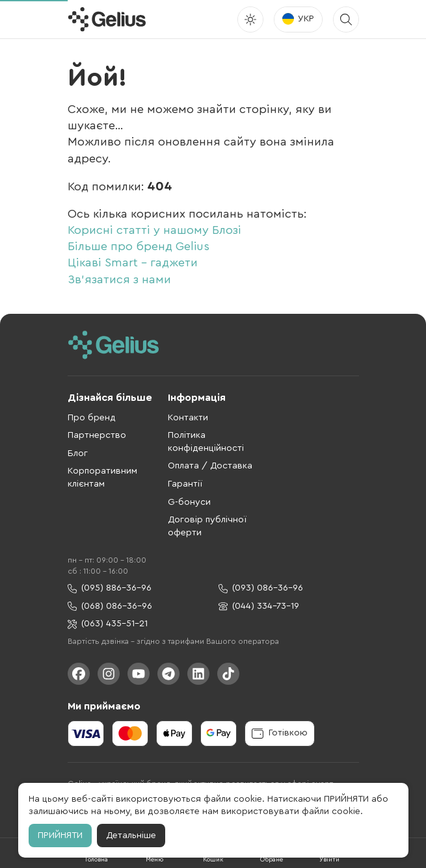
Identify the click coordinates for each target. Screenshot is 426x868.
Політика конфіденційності (206, 442)
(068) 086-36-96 (110, 606)
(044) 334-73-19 (259, 606)
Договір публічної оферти (207, 526)
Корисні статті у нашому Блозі (154, 230)
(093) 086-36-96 (261, 588)
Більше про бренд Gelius (139, 246)
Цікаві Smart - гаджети (133, 262)
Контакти (188, 418)
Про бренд (92, 418)
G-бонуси (189, 502)
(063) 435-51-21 (108, 624)
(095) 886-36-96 (110, 588)
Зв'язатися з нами (119, 279)
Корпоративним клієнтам (102, 478)
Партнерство (97, 435)
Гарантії (185, 484)
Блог (78, 453)
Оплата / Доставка (210, 466)
